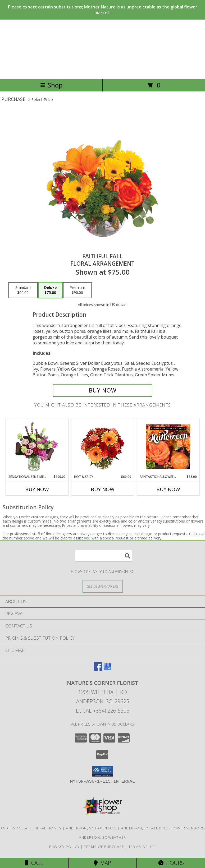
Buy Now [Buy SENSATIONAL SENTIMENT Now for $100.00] (37, 489)
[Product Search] (104, 556)
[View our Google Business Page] (107, 669)
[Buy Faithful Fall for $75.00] (103, 390)
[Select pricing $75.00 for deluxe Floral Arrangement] (50, 290)
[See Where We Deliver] (103, 586)
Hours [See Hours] (171, 863)
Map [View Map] (102, 863)
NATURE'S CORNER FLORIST (103, 49)
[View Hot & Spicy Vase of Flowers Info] (102, 447)
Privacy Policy (64, 847)
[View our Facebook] (98, 669)
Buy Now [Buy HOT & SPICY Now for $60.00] (103, 489)
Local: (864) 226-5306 (103, 711)
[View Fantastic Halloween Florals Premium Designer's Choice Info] (168, 446)
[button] (102, 771)
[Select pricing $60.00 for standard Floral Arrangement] (23, 290)
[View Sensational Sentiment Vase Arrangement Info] (37, 446)
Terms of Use (142, 847)
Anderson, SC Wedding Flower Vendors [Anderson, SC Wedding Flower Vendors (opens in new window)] (163, 828)
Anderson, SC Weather (103, 837)
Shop (51, 85)
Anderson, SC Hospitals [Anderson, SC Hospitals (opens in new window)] (91, 828)
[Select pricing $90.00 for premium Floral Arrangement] (77, 290)
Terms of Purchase (104, 847)
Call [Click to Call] (34, 863)
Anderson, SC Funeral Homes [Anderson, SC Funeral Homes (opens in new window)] (31, 828)
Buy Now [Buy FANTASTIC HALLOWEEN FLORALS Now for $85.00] (168, 489)
